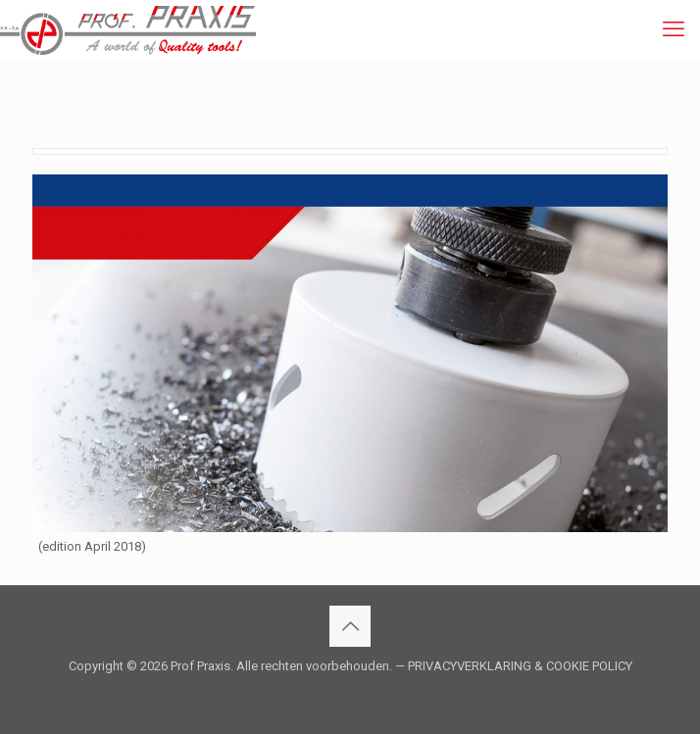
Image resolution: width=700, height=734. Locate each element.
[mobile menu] (674, 29)
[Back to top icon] (350, 626)
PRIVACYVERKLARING (470, 666)
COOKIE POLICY (589, 666)
